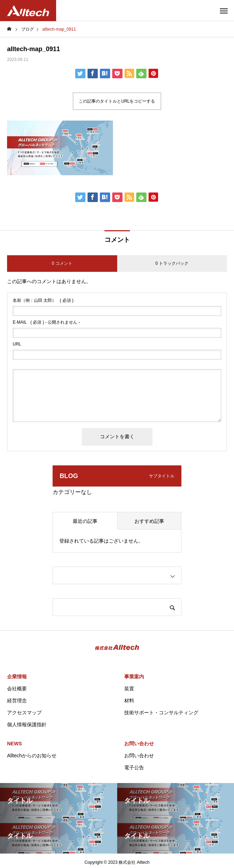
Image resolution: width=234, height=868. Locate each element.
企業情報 (17, 677)
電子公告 (134, 768)
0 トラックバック (172, 263)
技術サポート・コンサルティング (161, 713)
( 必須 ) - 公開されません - (46, 322)
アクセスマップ (24, 713)
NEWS (14, 744)
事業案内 (134, 677)
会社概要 (17, 689)
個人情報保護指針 (27, 725)
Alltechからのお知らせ (32, 756)
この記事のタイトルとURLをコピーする (117, 101)
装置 (129, 689)
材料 (129, 701)
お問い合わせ (139, 744)
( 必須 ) (43, 300)
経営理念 (17, 701)
